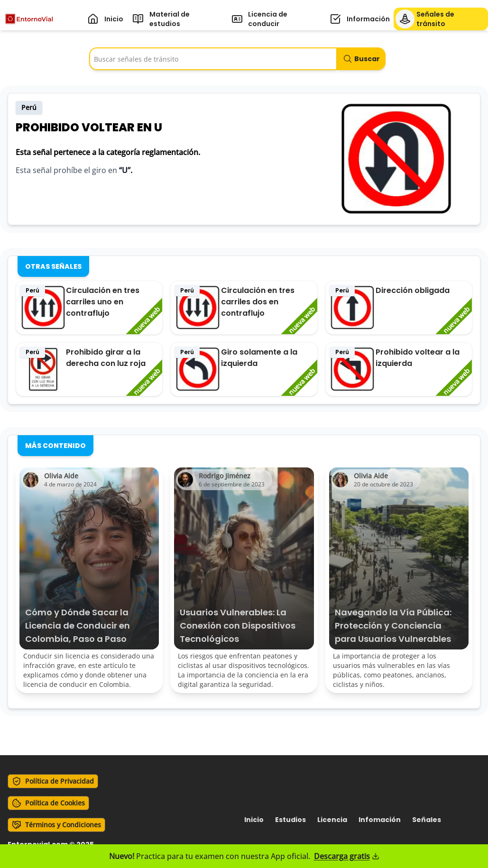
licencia (332, 820)
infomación (380, 820)
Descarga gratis (347, 856)
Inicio (254, 820)
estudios (290, 820)
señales (427, 820)
